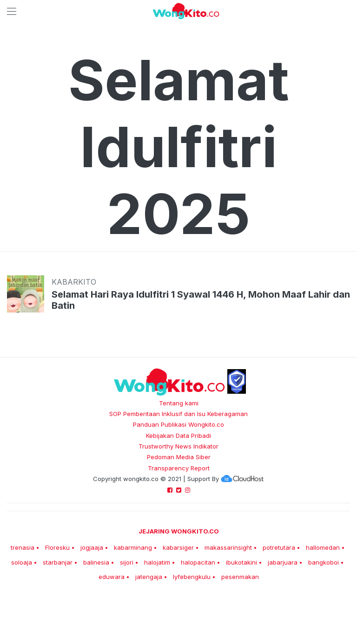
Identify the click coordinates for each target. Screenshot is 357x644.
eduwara (112, 577)
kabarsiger (178, 547)
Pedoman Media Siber (179, 457)
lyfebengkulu (192, 577)
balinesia (96, 562)
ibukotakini (241, 562)
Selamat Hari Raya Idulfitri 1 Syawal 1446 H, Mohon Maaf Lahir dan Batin (201, 300)
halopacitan (198, 562)
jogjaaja (92, 547)
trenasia (23, 547)
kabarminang (133, 547)
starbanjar (58, 562)
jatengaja (149, 577)
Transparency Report (179, 468)
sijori (127, 562)
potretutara (279, 547)
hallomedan (323, 547)
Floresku (57, 547)
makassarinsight (228, 547)
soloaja (22, 562)
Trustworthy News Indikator (178, 446)
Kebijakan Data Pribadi (178, 436)
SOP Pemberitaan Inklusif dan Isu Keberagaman (178, 414)
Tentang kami (179, 403)
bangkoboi (324, 562)
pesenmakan (240, 577)
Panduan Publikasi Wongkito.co (178, 424)
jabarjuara (283, 562)
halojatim (157, 562)
